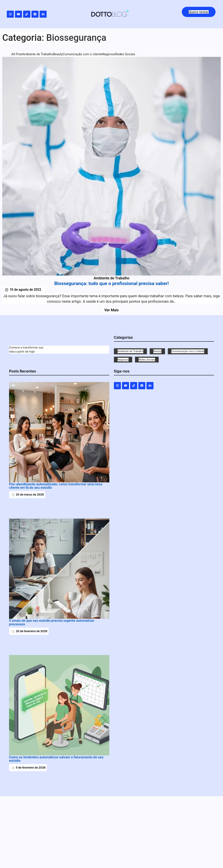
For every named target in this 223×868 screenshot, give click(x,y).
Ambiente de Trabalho (111, 278)
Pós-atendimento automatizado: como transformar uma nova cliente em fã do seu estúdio (56, 486)
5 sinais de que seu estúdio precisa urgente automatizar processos (52, 622)
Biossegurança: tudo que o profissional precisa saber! (112, 284)
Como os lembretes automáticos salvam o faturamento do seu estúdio (56, 759)
